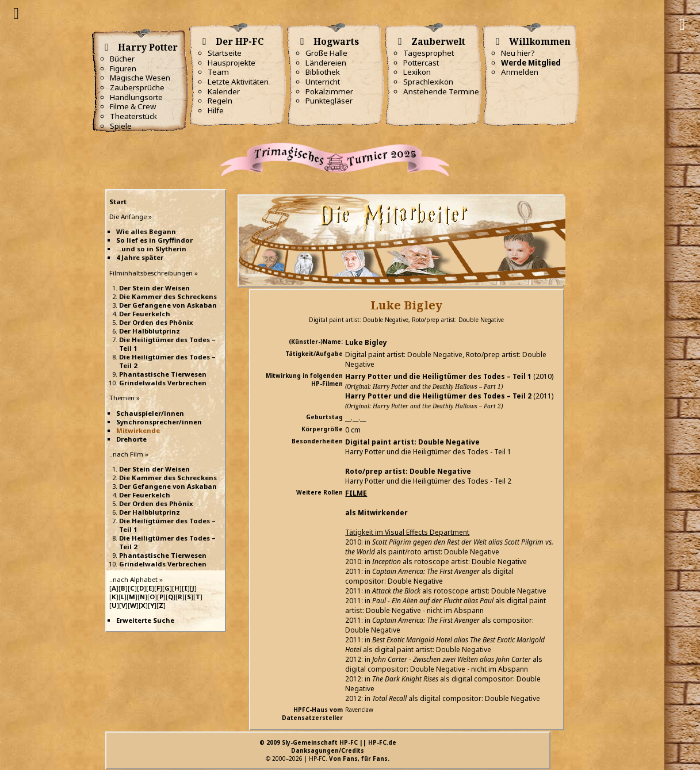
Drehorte (131, 439)
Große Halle (326, 53)
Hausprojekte (232, 63)
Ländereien (326, 63)
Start (118, 202)
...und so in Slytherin (151, 249)
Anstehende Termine (441, 91)
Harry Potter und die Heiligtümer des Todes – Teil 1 (438, 376)
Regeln (220, 101)
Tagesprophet (429, 53)
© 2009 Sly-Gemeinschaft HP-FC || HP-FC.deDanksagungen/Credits (328, 746)
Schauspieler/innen (150, 413)
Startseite (225, 53)
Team (218, 72)
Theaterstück (133, 116)
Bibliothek (323, 72)
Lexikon (417, 72)
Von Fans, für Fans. (359, 758)
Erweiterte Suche (145, 620)
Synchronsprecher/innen (159, 422)
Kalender (224, 91)
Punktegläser (329, 101)
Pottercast (421, 63)
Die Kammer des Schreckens (168, 296)
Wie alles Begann (146, 231)
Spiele (121, 126)
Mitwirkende (138, 430)
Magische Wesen (140, 78)
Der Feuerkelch (145, 314)
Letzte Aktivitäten (238, 82)
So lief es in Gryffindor (154, 240)
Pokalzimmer (329, 91)
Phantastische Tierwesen (163, 374)
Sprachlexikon (428, 82)
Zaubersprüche (137, 87)
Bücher (122, 59)
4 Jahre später (140, 257)
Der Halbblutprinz (150, 331)
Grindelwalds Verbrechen (163, 383)
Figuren (123, 68)
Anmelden (520, 72)
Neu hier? (518, 53)
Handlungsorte (136, 97)
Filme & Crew (133, 106)
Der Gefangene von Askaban (168, 305)
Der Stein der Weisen (154, 288)
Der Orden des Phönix (156, 322)
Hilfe (216, 110)
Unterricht (323, 82)
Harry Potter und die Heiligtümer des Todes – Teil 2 (438, 396)
